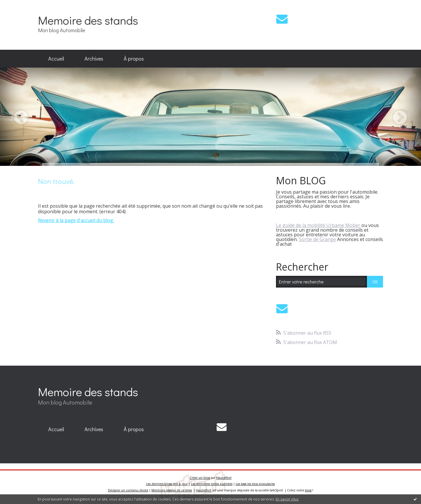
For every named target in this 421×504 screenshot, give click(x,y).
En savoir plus (287, 499)
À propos (134, 59)
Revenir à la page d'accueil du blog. (76, 220)
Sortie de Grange (317, 239)
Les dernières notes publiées (212, 484)
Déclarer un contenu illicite (128, 490)
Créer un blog (200, 478)
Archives (94, 59)
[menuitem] (56, 59)
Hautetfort (224, 478)
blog (308, 490)
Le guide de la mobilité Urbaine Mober (319, 225)
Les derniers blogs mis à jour (167, 484)
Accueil (56, 59)
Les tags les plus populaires (255, 484)
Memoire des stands (88, 20)
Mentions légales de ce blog (172, 490)
